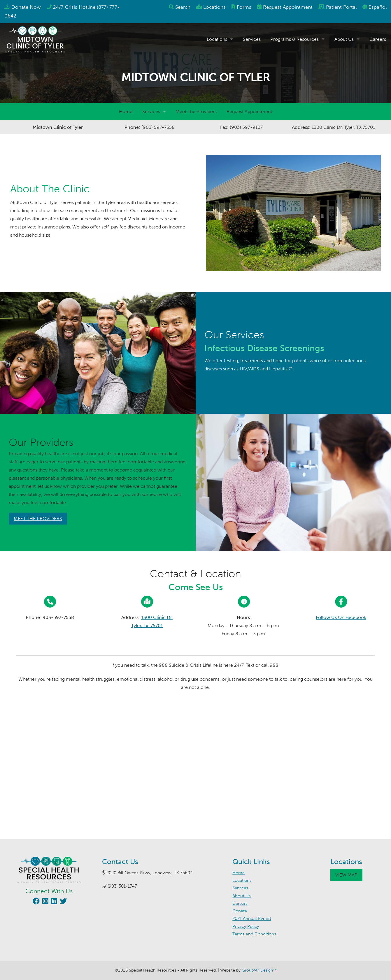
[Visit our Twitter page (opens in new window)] (63, 902)
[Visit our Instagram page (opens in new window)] (45, 902)
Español (378, 7)
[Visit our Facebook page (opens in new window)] (35, 902)
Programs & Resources (294, 39)
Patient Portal (341, 7)
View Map (346, 875)
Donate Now (26, 7)
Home (126, 111)
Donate (240, 911)
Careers (378, 39)
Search (183, 7)
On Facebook (341, 617)
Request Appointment (249, 111)
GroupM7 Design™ (259, 970)
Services (252, 39)
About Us (344, 39)
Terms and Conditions (254, 934)
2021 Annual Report (252, 919)
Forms (244, 7)
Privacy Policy (246, 926)
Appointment (288, 7)
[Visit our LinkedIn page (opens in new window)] (53, 902)
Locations (214, 7)
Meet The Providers (196, 111)
